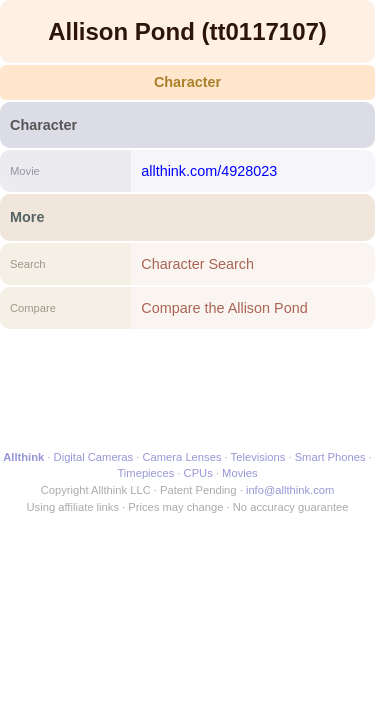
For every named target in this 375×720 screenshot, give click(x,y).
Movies (239, 473)
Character (187, 82)
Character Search (197, 264)
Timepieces (145, 473)
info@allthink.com (290, 490)
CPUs (198, 473)
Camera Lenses (182, 457)
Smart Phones (330, 457)
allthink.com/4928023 (209, 171)
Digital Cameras (94, 457)
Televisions (258, 457)
